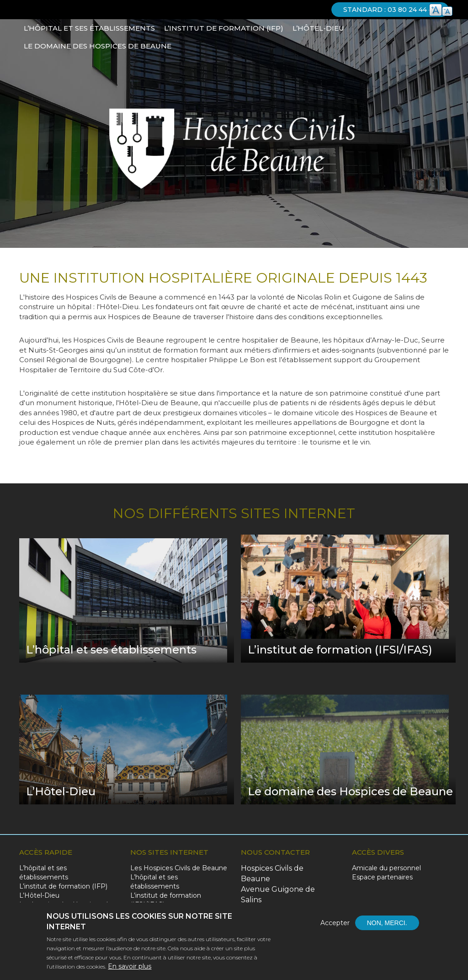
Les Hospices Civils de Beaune (179, 868)
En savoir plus (130, 969)
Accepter (335, 925)
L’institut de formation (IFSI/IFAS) (166, 900)
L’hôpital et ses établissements (89, 28)
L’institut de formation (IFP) (224, 28)
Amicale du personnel (386, 868)
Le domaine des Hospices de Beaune (98, 46)
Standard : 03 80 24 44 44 (390, 10)
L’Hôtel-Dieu (318, 28)
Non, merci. (387, 925)
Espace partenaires (382, 877)
